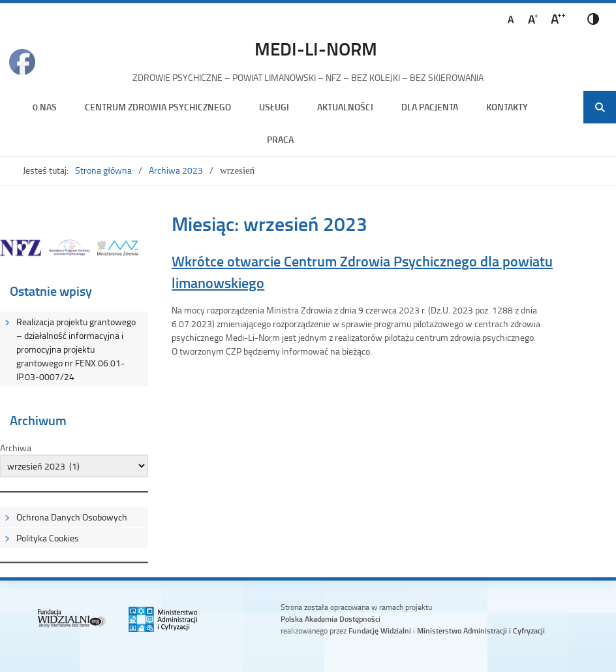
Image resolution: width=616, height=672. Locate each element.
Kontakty (507, 107)
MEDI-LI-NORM (316, 48)
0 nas (45, 107)
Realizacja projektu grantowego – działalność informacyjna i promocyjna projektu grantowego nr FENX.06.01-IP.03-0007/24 (76, 349)
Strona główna (103, 170)
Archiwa (16, 448)
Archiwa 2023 (176, 170)
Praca (280, 139)
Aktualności (345, 107)
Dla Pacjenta (430, 107)
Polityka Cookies (48, 538)
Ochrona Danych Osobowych (72, 517)
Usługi (274, 107)
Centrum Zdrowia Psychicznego (158, 107)
